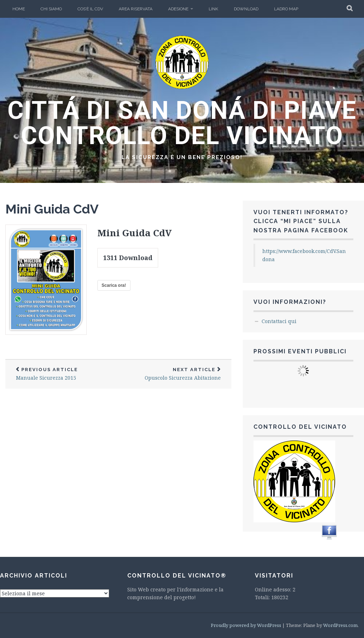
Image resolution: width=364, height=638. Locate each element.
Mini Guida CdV (52, 209)
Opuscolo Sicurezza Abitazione (175, 374)
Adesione (178, 9)
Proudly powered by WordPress (246, 625)
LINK (213, 9)
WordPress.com (340, 625)
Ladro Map (286, 9)
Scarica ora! (114, 285)
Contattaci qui (279, 321)
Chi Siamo (51, 9)
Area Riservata (136, 9)
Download (246, 9)
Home (19, 9)
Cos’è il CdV (90, 9)
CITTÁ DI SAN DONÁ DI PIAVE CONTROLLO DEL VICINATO (182, 123)
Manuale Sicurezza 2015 (62, 374)
